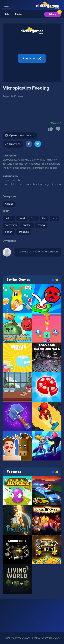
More (53, 14)
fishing (41, 225)
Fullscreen (15, 144)
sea (54, 218)
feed (34, 218)
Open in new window (22, 136)
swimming (11, 225)
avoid (22, 218)
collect (9, 218)
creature (24, 232)
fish (44, 218)
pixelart (27, 225)
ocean (9, 232)
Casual (9, 204)
